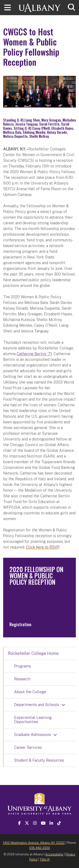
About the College (30, 692)
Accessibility (54, 854)
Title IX (45, 859)
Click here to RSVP (42, 547)
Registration (20, 624)
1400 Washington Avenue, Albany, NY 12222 (34, 843)
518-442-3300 (40, 848)
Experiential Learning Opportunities (33, 720)
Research (22, 679)
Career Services (28, 747)
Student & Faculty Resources (39, 760)
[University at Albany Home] (40, 7)
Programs (23, 666)
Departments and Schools (37, 705)
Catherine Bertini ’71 (34, 354)
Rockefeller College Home (33, 653)
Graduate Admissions (33, 735)
